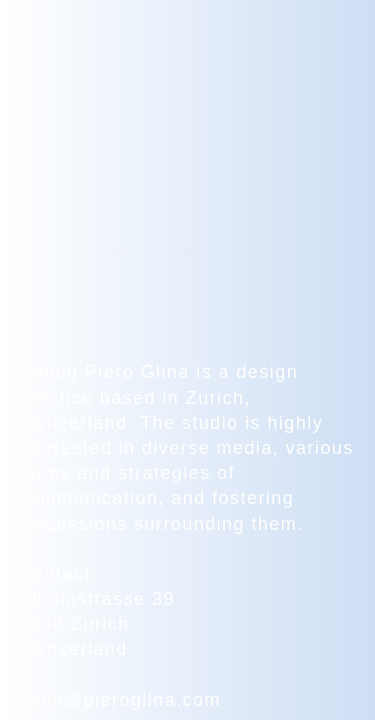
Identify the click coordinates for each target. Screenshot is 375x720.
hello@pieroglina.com (120, 699)
